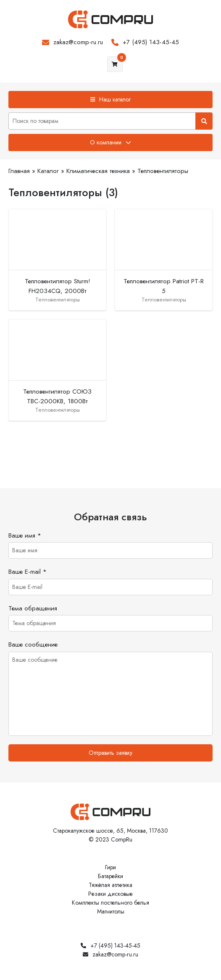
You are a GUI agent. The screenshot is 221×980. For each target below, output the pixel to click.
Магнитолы (111, 911)
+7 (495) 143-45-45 (151, 42)
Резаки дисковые (110, 894)
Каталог (48, 171)
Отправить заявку (110, 753)
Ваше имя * (25, 535)
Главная (19, 171)
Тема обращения (33, 608)
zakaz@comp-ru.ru (78, 42)
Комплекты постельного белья (110, 903)
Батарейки (110, 876)
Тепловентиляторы (163, 171)
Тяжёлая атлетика (110, 885)
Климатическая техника (98, 171)
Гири (110, 867)
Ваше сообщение (33, 644)
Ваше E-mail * (28, 572)
